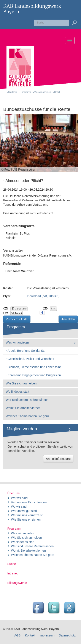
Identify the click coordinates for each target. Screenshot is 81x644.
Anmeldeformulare (58, 459)
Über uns (13, 493)
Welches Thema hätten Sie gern (27, 416)
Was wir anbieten (43, 92)
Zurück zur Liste (17, 319)
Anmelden (68, 319)
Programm (26, 92)
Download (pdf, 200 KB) (44, 296)
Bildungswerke (17, 583)
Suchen (74, 23)
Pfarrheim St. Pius (40, 236)
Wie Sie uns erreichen (26, 520)
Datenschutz (67, 635)
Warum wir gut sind (24, 511)
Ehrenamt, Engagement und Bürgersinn (33, 375)
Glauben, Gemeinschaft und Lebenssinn (33, 367)
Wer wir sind (19, 498)
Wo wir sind (19, 507)
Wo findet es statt (17, 392)
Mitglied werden (22, 429)
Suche (12, 564)
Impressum (47, 635)
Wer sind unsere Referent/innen (27, 400)
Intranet (12, 573)
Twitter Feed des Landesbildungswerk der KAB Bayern (54, 608)
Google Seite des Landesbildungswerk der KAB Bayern (70, 608)
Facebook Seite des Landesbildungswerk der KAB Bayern (39, 608)
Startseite (13, 92)
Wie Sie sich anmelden (21, 383)
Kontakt (30, 635)
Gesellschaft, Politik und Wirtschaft (30, 359)
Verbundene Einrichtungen (29, 502)
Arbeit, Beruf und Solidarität (25, 351)
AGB (17, 635)
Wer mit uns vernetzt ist (27, 515)
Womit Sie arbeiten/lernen (23, 408)
